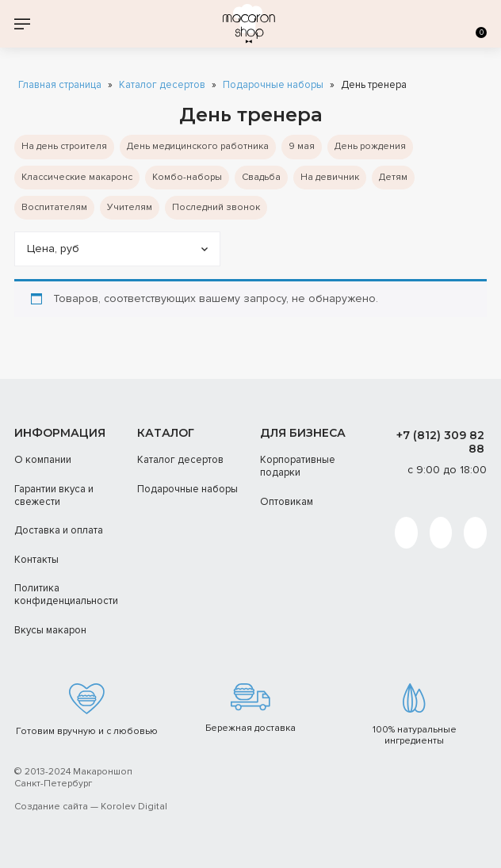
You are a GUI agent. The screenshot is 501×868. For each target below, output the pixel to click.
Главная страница (60, 85)
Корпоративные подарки (298, 466)
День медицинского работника (198, 146)
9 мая (302, 146)
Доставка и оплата (59, 530)
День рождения (370, 146)
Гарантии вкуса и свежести (54, 495)
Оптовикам (287, 502)
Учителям (130, 207)
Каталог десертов (162, 85)
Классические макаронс (77, 177)
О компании (43, 460)
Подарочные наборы (273, 85)
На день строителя (64, 146)
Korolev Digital (134, 807)
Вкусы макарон (50, 630)
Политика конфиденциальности (66, 595)
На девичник (330, 177)
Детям (393, 177)
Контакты (36, 560)
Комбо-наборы (187, 177)
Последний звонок (216, 207)
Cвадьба (261, 177)
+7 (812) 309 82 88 (440, 442)
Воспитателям (54, 207)
